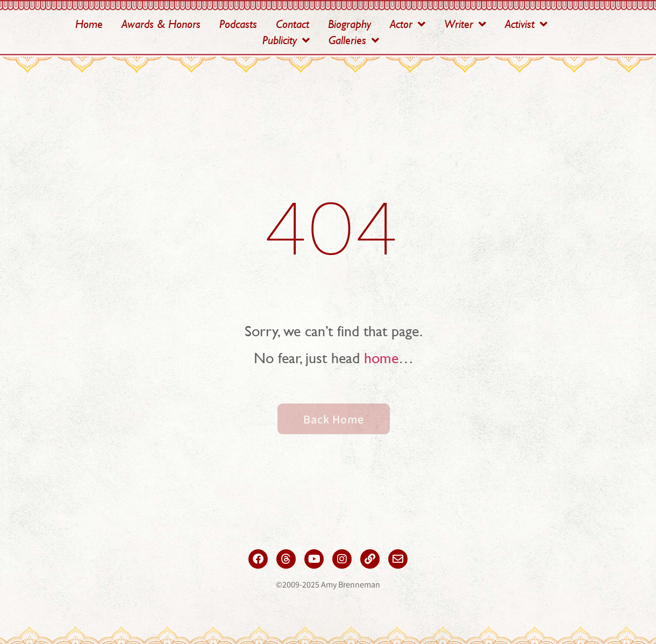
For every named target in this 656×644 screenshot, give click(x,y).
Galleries (354, 40)
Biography (350, 24)
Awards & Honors (161, 24)
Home (89, 24)
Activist (526, 24)
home (381, 358)
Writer (465, 24)
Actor (408, 24)
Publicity (286, 40)
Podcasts (238, 24)
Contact (293, 24)
